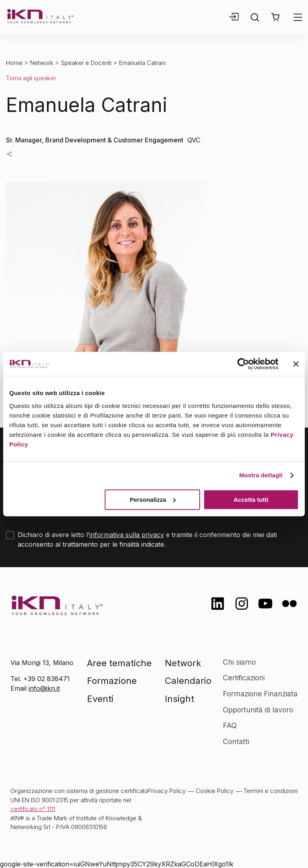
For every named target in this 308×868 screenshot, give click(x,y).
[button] (275, 17)
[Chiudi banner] (296, 364)
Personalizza (153, 500)
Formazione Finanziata (260, 694)
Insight (179, 699)
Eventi (100, 699)
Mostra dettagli (261, 475)
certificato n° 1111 (33, 809)
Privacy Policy (167, 791)
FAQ (230, 725)
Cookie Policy (215, 791)
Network (42, 63)
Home (14, 63)
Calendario (188, 681)
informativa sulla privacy (127, 535)
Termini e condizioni (271, 791)
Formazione (112, 681)
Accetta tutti (251, 500)
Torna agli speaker (31, 78)
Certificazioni (244, 678)
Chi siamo (239, 662)
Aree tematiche (119, 663)
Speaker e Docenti (86, 63)
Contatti (236, 741)
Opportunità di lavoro (258, 710)
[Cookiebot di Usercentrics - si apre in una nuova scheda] (243, 364)
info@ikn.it (44, 688)
